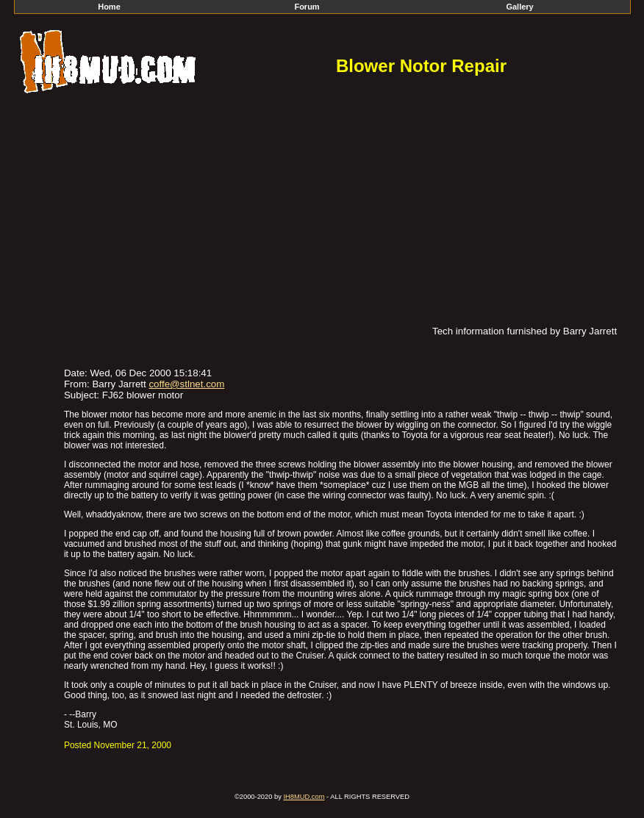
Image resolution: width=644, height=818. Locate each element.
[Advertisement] (322, 208)
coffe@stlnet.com (186, 384)
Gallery (519, 7)
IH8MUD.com (304, 797)
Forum (307, 7)
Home (109, 7)
